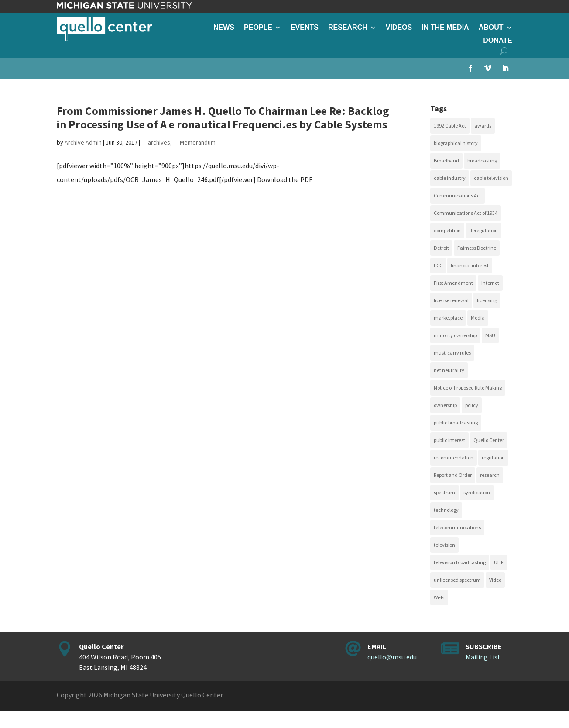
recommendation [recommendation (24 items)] (454, 457)
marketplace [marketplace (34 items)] (448, 318)
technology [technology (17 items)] (446, 510)
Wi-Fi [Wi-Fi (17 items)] (439, 597)
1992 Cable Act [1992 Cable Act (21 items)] (450, 126)
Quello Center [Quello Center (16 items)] (489, 440)
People (258, 28)
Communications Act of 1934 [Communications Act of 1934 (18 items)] (466, 213)
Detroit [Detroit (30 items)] (441, 248)
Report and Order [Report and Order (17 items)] (453, 475)
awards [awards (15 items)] (483, 126)
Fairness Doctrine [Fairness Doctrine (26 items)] (477, 248)
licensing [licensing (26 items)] (487, 300)
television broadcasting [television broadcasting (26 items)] (460, 562)
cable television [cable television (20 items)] (491, 178)
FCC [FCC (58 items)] (438, 265)
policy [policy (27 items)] (472, 405)
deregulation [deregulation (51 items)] (483, 230)
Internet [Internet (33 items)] (490, 283)
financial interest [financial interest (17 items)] (470, 265)
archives (159, 142)
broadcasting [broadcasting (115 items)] (482, 160)
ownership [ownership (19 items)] (445, 405)
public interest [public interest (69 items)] (449, 440)
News (224, 28)
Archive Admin (83, 142)
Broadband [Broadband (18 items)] (446, 160)
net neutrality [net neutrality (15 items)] (449, 370)
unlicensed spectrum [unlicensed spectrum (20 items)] (457, 580)
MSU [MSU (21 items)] (490, 335)
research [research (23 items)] (490, 475)
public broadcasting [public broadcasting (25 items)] (456, 423)
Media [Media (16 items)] (478, 318)
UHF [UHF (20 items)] (499, 562)
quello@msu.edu (392, 657)
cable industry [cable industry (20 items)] (450, 178)
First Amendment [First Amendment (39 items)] (453, 283)
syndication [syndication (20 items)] (477, 492)
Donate (497, 41)
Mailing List (483, 657)
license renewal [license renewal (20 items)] (451, 300)
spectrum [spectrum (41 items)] (444, 492)
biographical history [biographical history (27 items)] (456, 143)
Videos (399, 28)
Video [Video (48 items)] (495, 580)
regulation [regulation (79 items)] (493, 457)
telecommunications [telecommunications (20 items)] (457, 527)
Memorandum (198, 142)
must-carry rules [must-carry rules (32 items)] (452, 353)
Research (348, 28)
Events (305, 28)
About (491, 28)
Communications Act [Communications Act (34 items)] (458, 195)
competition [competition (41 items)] (447, 230)
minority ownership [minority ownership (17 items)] (455, 335)
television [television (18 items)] (444, 545)
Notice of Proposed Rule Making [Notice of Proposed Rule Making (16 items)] (468, 388)
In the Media (445, 28)
